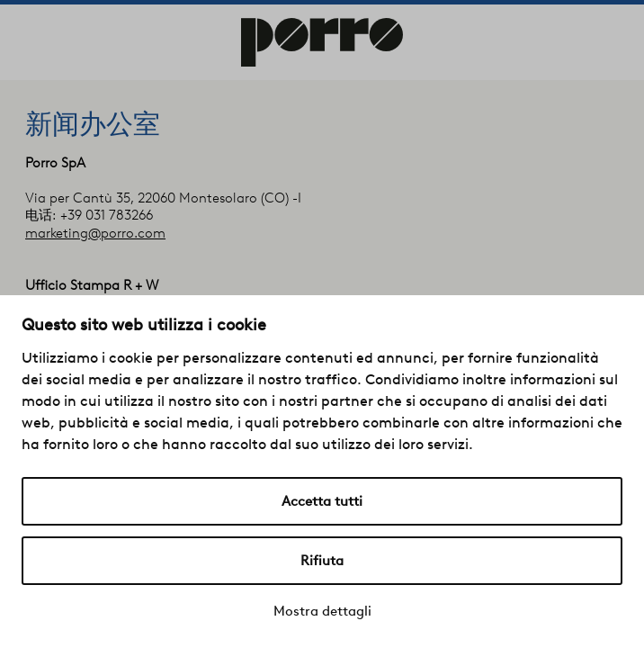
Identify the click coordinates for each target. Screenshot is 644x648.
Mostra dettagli (322, 611)
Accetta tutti (322, 501)
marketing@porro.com (95, 233)
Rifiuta (322, 561)
